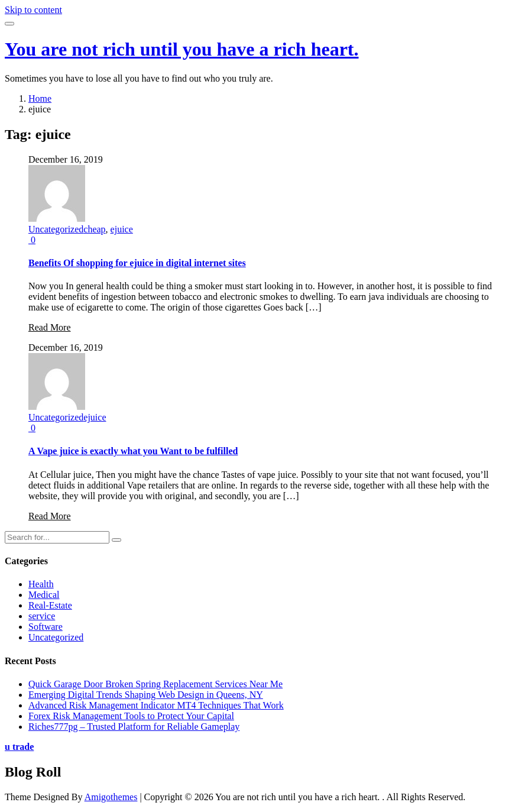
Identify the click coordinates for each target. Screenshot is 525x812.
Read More (50, 327)
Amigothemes (111, 797)
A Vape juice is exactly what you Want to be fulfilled (133, 451)
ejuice (122, 229)
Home (40, 98)
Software (46, 627)
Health (41, 584)
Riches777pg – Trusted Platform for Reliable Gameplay (134, 727)
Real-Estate (50, 605)
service (42, 616)
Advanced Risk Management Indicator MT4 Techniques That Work (156, 705)
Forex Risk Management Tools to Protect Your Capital (131, 716)
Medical (44, 595)
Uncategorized (56, 229)
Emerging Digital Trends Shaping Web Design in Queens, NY (146, 695)
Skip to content (33, 10)
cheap (94, 229)
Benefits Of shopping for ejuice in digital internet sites (137, 263)
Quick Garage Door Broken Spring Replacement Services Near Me (155, 684)
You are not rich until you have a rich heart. (182, 49)
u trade (19, 747)
